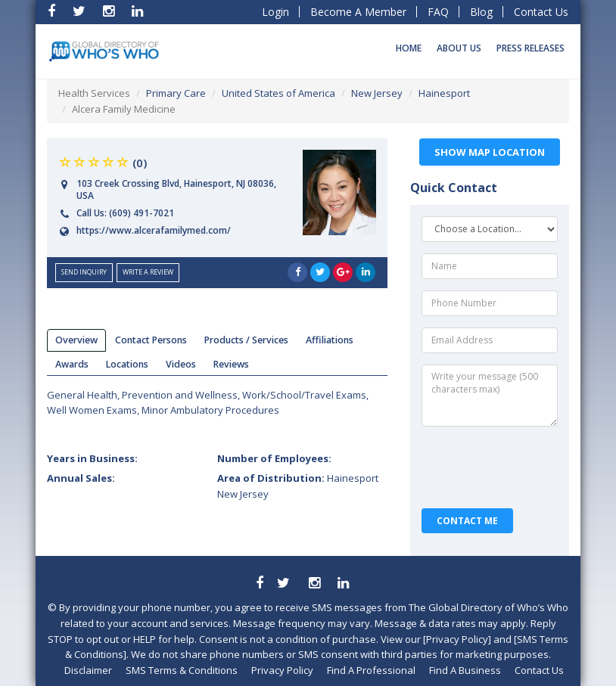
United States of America (278, 93)
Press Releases (530, 48)
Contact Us (541, 12)
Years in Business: (92, 458)
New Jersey (377, 93)
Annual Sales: (81, 478)
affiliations (330, 340)
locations (127, 364)
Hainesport (444, 93)
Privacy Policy (282, 670)
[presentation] (491, 467)
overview (76, 340)
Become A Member (358, 12)
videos (181, 364)
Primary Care (176, 93)
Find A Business (465, 670)
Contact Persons (151, 340)
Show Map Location (490, 152)
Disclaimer (88, 670)
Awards (72, 364)
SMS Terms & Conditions (182, 670)
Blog (481, 12)
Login (275, 12)
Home (409, 48)
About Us (459, 48)
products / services (246, 340)
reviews (231, 364)
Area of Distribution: (298, 486)
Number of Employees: (274, 458)
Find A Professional (371, 670)
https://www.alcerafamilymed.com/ (154, 230)
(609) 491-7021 (142, 213)
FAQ (438, 12)
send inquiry (84, 272)
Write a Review (148, 272)
